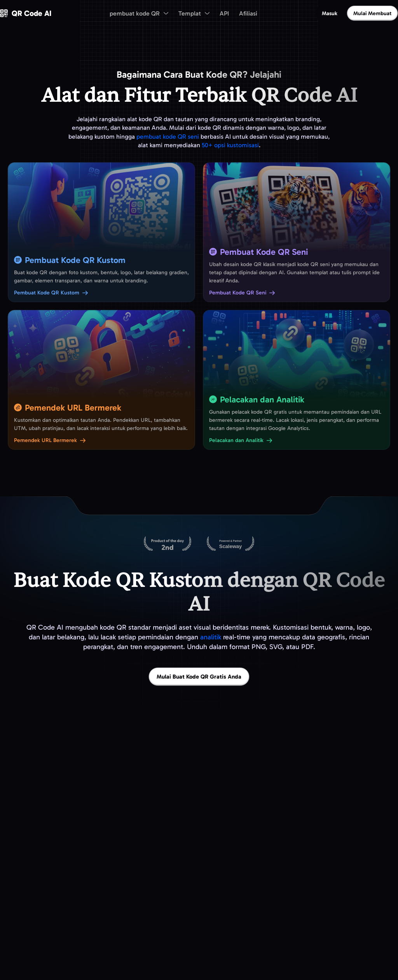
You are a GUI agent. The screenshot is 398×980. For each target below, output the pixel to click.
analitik (211, 637)
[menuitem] (139, 13)
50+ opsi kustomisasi (230, 145)
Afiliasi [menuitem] (248, 13)
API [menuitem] (224, 13)
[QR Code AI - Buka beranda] (26, 13)
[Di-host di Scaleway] (230, 544)
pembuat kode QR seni (168, 137)
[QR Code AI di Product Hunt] (168, 544)
